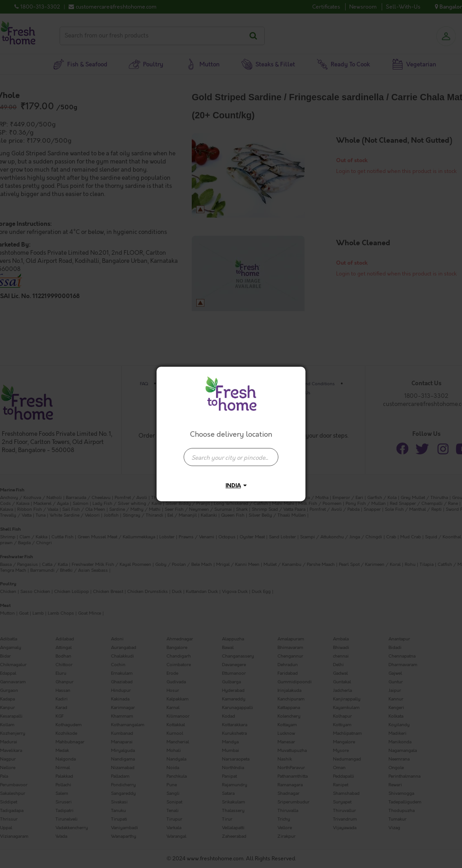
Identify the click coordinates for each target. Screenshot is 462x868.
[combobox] (231, 453)
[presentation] (231, 457)
